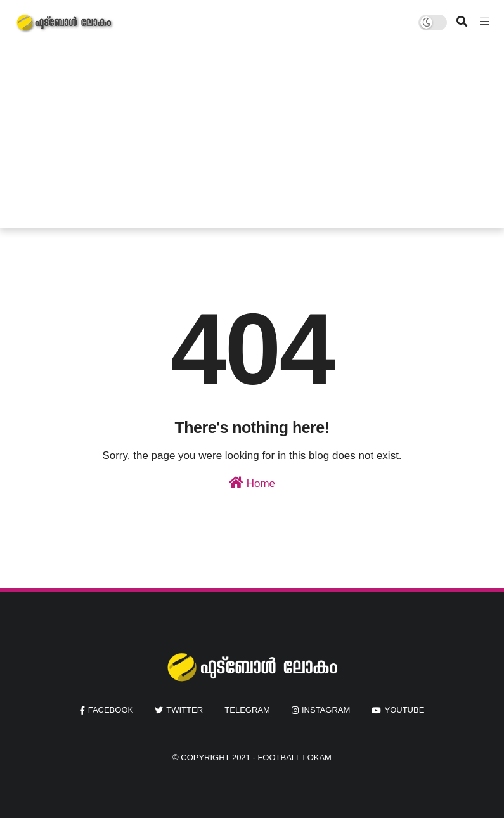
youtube (404, 710)
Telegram (247, 710)
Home (252, 483)
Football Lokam (294, 757)
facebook (111, 710)
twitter (184, 710)
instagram (326, 710)
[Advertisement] (252, 140)
